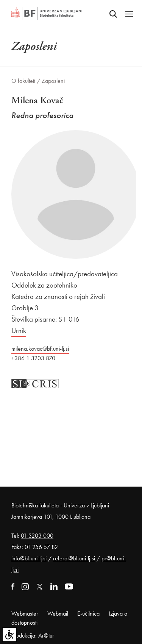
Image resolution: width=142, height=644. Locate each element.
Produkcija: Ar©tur (33, 635)
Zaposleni (53, 81)
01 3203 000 (37, 536)
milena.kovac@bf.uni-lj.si (40, 349)
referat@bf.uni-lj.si (74, 558)
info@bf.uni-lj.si (29, 558)
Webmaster (25, 614)
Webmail (58, 614)
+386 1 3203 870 (33, 358)
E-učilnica (88, 614)
